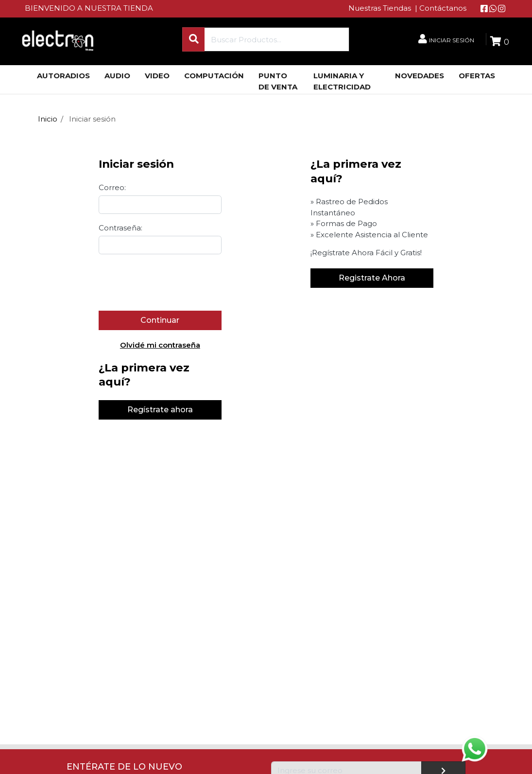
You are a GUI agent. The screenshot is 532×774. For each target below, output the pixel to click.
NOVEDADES (420, 76)
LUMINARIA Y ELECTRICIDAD (342, 81)
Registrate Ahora (372, 278)
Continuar (160, 320)
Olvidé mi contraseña (160, 345)
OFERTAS (477, 76)
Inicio (48, 119)
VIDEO (157, 76)
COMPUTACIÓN (214, 76)
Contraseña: (120, 228)
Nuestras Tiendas (381, 8)
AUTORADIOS (63, 76)
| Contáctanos (441, 8)
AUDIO (117, 76)
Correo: (112, 187)
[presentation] (172, 282)
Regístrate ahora (160, 410)
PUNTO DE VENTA (278, 81)
